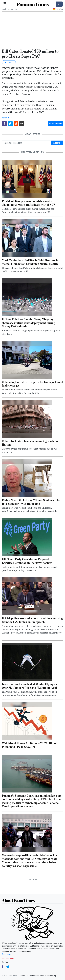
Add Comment (56, 124)
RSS (5, 962)
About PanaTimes (36, 976)
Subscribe (57, 143)
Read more (6, 954)
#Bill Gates (7, 118)
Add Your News (8, 959)
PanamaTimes (33, 4)
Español (58, 9)
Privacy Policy (50, 976)
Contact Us (23, 976)
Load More (32, 880)
